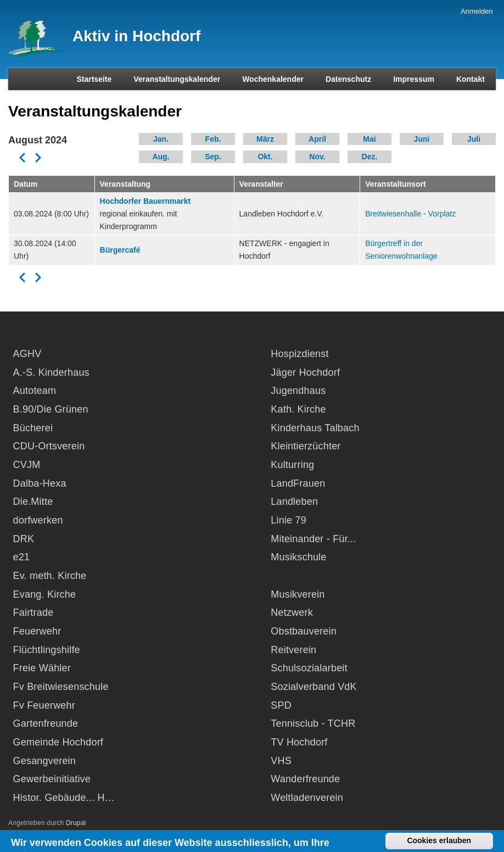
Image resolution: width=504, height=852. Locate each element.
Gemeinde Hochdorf (58, 742)
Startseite (94, 79)
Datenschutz (348, 79)
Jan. (161, 139)
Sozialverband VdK (314, 687)
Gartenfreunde (46, 723)
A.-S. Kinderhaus (51, 372)
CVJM (27, 465)
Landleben (294, 502)
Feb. (213, 139)
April (317, 139)
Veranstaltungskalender (177, 79)
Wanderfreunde (305, 779)
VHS (281, 761)
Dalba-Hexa (40, 483)
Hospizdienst (299, 354)
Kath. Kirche (298, 409)
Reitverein (293, 650)
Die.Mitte (33, 502)
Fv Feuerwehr (44, 705)
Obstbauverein (304, 631)
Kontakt (471, 79)
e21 (22, 557)
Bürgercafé (120, 250)
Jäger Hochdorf (305, 372)
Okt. (265, 157)
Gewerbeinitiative (52, 779)
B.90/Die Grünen (51, 409)
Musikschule (298, 557)
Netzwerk (292, 612)
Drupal (76, 823)
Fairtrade (33, 612)
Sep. (213, 157)
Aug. (161, 157)
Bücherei (33, 428)
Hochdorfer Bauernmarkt (145, 201)
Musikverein (298, 594)
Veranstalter (261, 184)
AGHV (27, 354)
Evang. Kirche (45, 594)
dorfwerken (38, 520)
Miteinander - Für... (313, 539)
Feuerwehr (37, 631)
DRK (24, 539)
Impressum (414, 79)
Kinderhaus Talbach (315, 428)
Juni (422, 139)
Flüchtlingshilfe (47, 650)
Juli (474, 139)
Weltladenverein (307, 798)
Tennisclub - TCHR (313, 723)
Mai (369, 139)
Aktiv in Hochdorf (136, 36)
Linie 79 (289, 520)
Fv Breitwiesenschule (61, 687)
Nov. (317, 157)
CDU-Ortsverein (49, 446)
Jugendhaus (298, 391)
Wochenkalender (273, 79)
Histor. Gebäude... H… (64, 798)
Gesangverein (44, 761)
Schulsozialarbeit (309, 668)
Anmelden (477, 11)
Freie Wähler (42, 668)
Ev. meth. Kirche (50, 576)
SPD (281, 705)
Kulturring (292, 465)
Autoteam (35, 391)
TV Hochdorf (299, 742)
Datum (26, 184)
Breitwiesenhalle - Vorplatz (410, 214)
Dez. (370, 157)
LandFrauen (298, 483)
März (265, 139)
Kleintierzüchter (306, 446)
